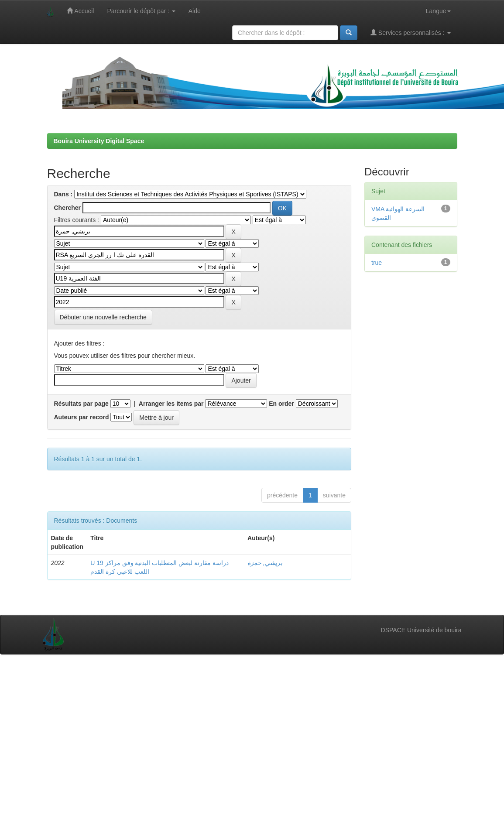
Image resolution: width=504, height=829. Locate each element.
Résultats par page (81, 404)
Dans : (63, 194)
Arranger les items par (171, 404)
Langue (438, 11)
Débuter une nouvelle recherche (103, 317)
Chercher (67, 208)
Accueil (80, 11)
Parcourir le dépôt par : (141, 11)
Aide (195, 11)
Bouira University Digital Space (99, 141)
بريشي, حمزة (265, 563)
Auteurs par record (82, 417)
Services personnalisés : (411, 33)
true (377, 263)
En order (281, 404)
